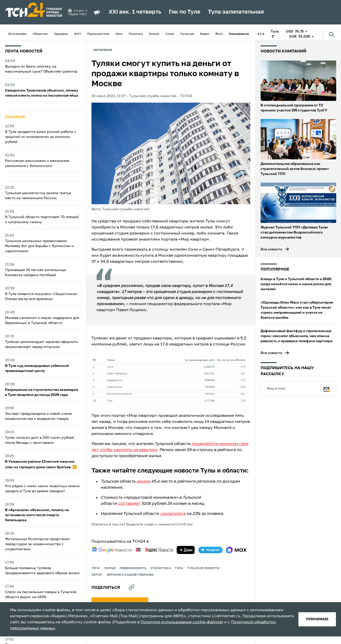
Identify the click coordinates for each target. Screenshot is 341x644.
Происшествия (98, 34)
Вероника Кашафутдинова (130, 575)
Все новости (271, 249)
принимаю (317, 619)
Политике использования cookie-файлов (181, 622)
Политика (136, 34)
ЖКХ (78, 34)
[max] (236, 550)
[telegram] (210, 550)
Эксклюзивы (17, 34)
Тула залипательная (236, 12)
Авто (119, 34)
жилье (110, 568)
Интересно (103, 50)
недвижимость (133, 568)
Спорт (170, 34)
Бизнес (154, 34)
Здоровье (61, 34)
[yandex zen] (186, 550)
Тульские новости (203, 568)
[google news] (112, 550)
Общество (40, 34)
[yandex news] (154, 550)
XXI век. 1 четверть (135, 12)
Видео (205, 34)
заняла (143, 482)
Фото (219, 34)
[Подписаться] (327, 388)
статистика (161, 568)
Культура (187, 34)
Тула (179, 568)
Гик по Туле (185, 12)
